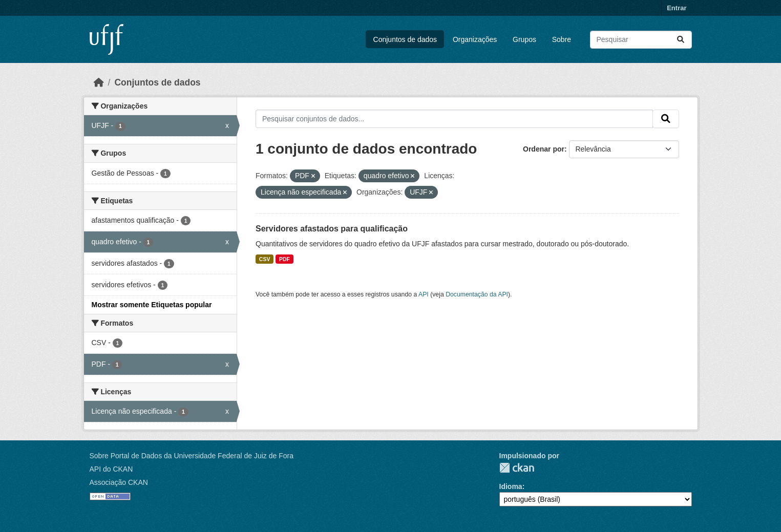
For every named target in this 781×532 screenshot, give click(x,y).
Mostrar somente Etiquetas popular (152, 305)
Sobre (562, 39)
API (424, 294)
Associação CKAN (119, 482)
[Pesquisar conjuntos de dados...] (641, 40)
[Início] (99, 82)
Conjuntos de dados (405, 39)
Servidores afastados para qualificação (332, 229)
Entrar (677, 8)
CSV (265, 259)
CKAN (517, 468)
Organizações (475, 39)
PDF (284, 259)
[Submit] (681, 40)
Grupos (524, 39)
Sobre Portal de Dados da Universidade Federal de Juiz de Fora (192, 456)
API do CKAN (111, 469)
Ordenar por (544, 149)
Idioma (511, 486)
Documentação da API (477, 294)
